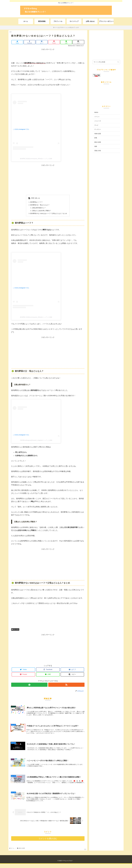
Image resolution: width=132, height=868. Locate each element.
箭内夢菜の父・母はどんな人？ (39, 205)
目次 (32, 198)
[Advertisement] (48, 55)
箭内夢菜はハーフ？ (36, 202)
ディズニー (98, 129)
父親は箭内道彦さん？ (38, 208)
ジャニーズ (98, 121)
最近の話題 (15, 630)
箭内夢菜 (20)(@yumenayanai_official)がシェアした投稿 (36, 159)
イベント (97, 117)
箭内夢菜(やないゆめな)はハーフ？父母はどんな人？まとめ (49, 214)
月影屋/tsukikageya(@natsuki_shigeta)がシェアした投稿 (36, 441)
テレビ (96, 125)
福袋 (96, 146)
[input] (106, 62)
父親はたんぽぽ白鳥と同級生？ (41, 211)
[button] (118, 62)
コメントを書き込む (48, 843)
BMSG (96, 112)
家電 (96, 138)
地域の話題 (98, 134)
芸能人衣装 (98, 151)
